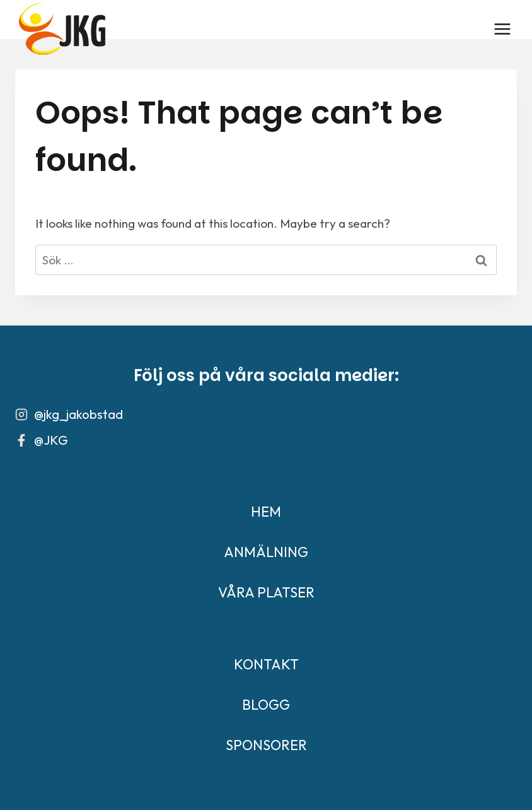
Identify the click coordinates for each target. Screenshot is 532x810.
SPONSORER (266, 745)
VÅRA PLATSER (266, 592)
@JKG (51, 440)
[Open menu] (502, 29)
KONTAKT (266, 664)
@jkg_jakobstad (78, 414)
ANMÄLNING (266, 552)
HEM (266, 512)
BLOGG (266, 705)
